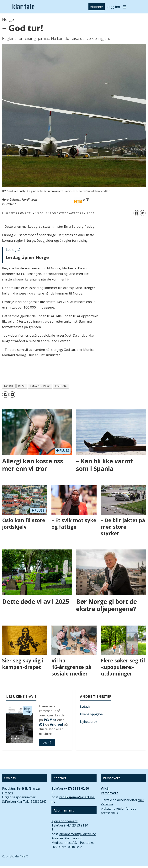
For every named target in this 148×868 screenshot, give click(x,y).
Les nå (47, 742)
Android (56, 724)
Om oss (8, 793)
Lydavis (85, 707)
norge (9, 386)
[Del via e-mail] (143, 213)
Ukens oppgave (91, 714)
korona (61, 386)
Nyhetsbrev (88, 722)
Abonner (97, 7)
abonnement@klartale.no (78, 834)
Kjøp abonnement (64, 821)
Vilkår (105, 788)
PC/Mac (50, 720)
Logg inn (113, 7)
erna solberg (40, 386)
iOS (42, 724)
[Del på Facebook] (136, 213)
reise (22, 386)
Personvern (110, 793)
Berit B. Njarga (28, 788)
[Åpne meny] (125, 7)
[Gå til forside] (23, 7)
